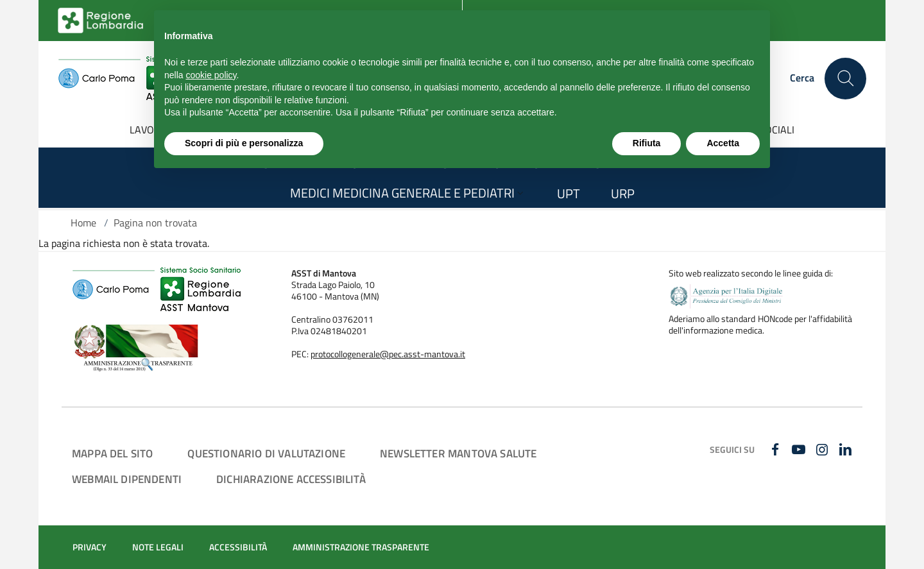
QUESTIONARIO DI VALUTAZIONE (266, 453)
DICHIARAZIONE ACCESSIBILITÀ (291, 479)
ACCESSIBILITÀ (238, 547)
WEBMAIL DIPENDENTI (127, 479)
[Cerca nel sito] (845, 79)
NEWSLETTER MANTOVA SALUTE (458, 453)
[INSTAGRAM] (824, 450)
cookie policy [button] (211, 75)
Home (83, 223)
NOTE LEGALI (158, 547)
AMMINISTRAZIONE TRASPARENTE (361, 547)
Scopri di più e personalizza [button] (244, 143)
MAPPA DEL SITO (112, 453)
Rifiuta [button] (647, 143)
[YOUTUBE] (800, 450)
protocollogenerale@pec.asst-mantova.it (388, 354)
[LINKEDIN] (847, 450)
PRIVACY (90, 547)
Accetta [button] (723, 143)
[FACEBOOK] (776, 450)
